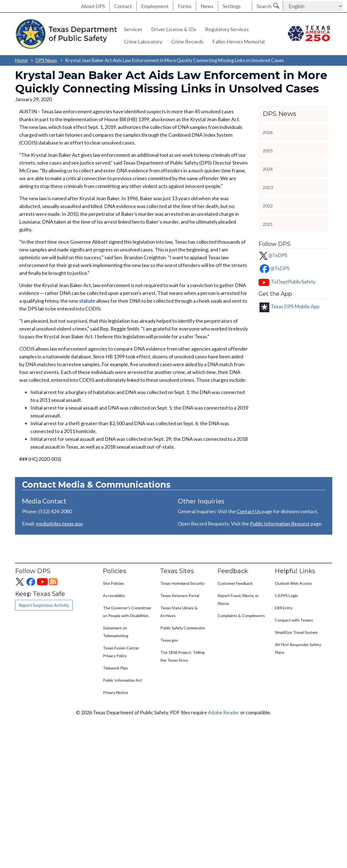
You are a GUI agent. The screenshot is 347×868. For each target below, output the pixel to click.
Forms (185, 6)
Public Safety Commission (183, 628)
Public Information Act (123, 680)
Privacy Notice (115, 692)
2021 (268, 224)
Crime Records (187, 41)
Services (133, 29)
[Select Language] (313, 6)
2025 (268, 151)
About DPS (93, 6)
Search (264, 6)
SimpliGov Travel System (296, 632)
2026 (268, 132)
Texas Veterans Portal (180, 596)
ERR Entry (284, 608)
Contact (123, 6)
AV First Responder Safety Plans (298, 648)
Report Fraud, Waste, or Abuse (238, 599)
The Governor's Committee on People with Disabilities (127, 612)
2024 (268, 169)
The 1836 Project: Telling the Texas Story (182, 656)
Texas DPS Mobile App (295, 306)
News (207, 6)
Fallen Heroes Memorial (238, 41)
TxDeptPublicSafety (293, 282)
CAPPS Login (286, 596)
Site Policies (114, 583)
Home (21, 60)
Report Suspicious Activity (44, 605)
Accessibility (114, 596)
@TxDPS (273, 255)
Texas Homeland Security (182, 583)
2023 (268, 187)
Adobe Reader (224, 712)
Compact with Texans (294, 620)
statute (87, 301)
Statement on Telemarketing (116, 632)
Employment (155, 6)
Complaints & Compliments (241, 616)
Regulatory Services (227, 29)
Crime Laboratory (143, 41)
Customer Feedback (235, 583)
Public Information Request (280, 524)
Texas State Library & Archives (179, 612)
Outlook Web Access (294, 583)
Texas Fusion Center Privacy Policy (121, 652)
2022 (268, 206)
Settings (232, 6)
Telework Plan (115, 668)
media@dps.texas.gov (59, 524)
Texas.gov (169, 640)
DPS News (46, 60)
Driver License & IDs (174, 29)
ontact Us (250, 511)
